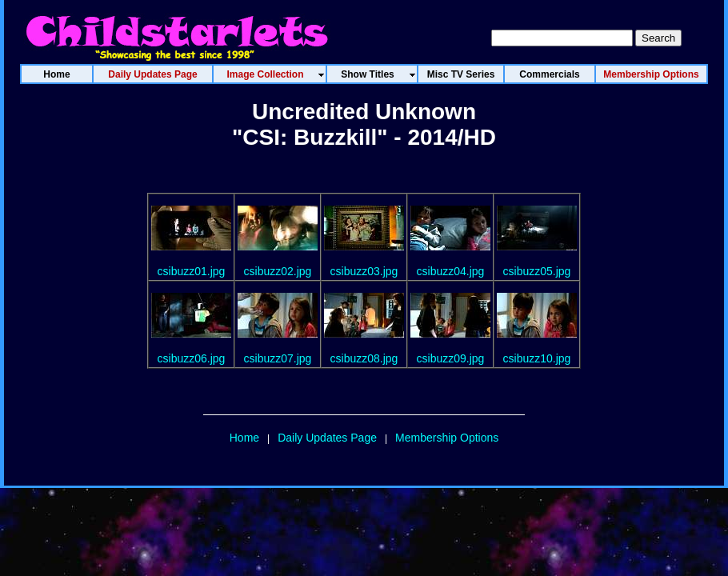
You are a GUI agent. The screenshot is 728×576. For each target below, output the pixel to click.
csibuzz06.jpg (192, 358)
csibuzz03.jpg (364, 271)
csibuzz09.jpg (451, 358)
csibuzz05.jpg (537, 271)
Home (244, 438)
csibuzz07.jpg (278, 358)
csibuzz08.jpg (364, 358)
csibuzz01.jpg (192, 271)
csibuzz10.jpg (537, 358)
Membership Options (447, 438)
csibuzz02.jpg (278, 271)
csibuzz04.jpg (451, 271)
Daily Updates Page (327, 438)
